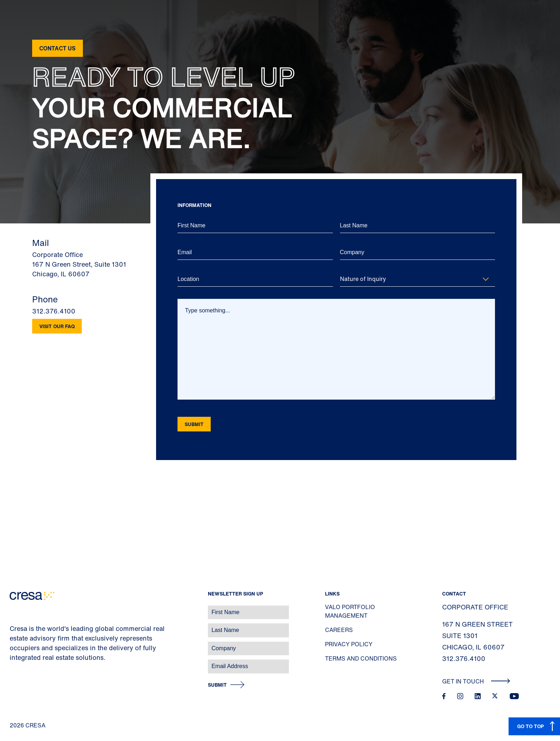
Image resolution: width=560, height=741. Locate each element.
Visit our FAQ (57, 326)
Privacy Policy (349, 644)
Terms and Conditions (361, 658)
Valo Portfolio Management (350, 611)
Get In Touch (476, 681)
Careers (339, 630)
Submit (217, 685)
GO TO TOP (531, 726)
